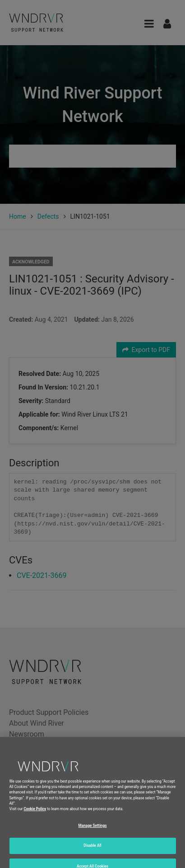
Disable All (92, 851)
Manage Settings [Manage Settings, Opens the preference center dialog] (93, 830)
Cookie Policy (35, 814)
